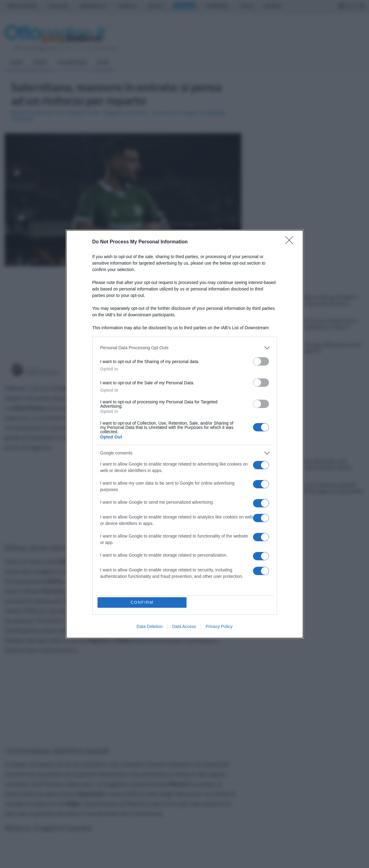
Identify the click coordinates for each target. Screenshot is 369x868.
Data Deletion (150, 626)
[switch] (261, 361)
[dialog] (185, 434)
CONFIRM (142, 602)
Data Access (184, 626)
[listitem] (185, 348)
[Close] (291, 242)
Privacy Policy (219, 626)
